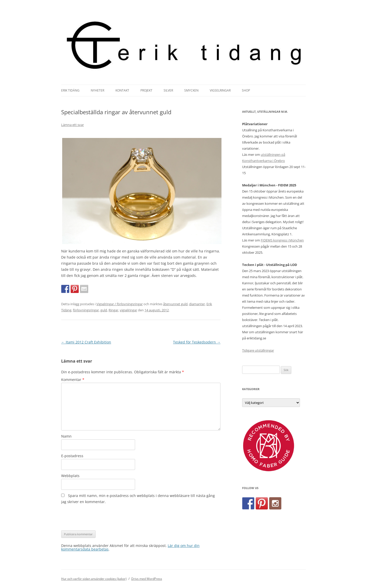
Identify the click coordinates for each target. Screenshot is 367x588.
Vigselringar (220, 90)
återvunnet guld (175, 304)
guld (104, 310)
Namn (66, 436)
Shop (246, 90)
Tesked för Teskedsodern (197, 342)
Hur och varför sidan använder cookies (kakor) (94, 579)
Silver (168, 90)
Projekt (146, 90)
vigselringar (128, 310)
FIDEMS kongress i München (282, 240)
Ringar (113, 310)
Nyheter (97, 90)
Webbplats (70, 476)
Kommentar (73, 380)
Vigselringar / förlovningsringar (120, 304)
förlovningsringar (86, 310)
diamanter (197, 304)
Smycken (191, 90)
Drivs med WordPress (147, 579)
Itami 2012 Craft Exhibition (86, 342)
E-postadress (72, 456)
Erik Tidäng (70, 90)
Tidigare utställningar (258, 350)
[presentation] (100, 518)
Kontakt (122, 90)
